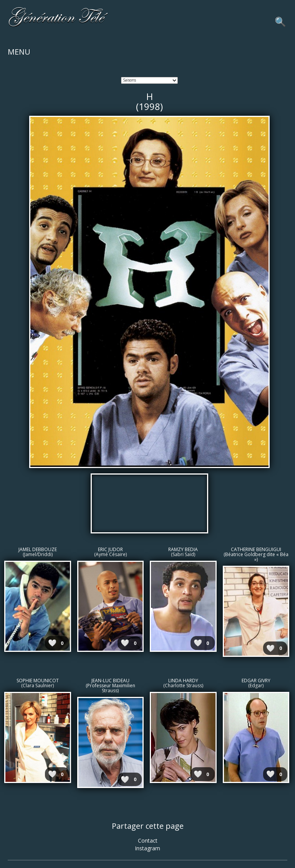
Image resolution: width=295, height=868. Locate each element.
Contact (148, 841)
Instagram (147, 848)
